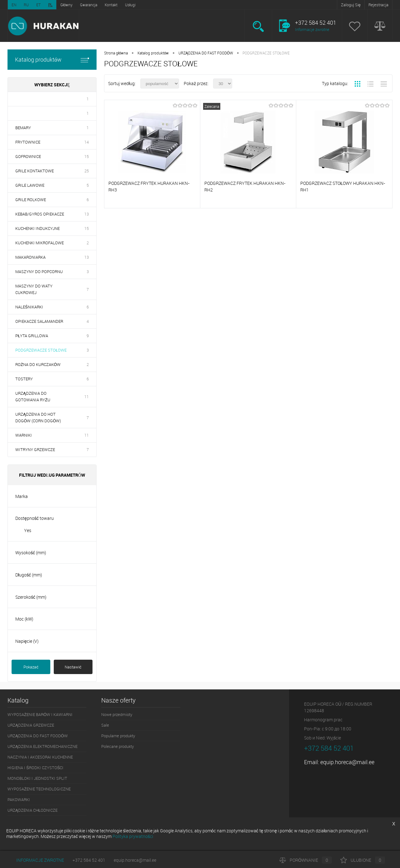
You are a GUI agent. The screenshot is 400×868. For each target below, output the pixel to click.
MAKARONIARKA (30, 257)
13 (87, 214)
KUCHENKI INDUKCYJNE (37, 228)
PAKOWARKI (19, 799)
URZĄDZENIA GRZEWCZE (31, 725)
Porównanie (306, 860)
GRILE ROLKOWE (31, 200)
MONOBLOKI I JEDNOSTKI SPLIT (37, 778)
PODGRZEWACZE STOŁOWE (41, 350)
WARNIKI (24, 435)
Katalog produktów (52, 60)
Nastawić (73, 667)
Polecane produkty (117, 746)
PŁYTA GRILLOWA (32, 336)
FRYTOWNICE (28, 142)
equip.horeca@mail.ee (347, 762)
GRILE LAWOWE (30, 185)
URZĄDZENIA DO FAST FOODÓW (206, 53)
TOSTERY (24, 379)
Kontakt (111, 5)
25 (87, 171)
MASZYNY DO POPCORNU (39, 272)
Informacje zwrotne (312, 29)
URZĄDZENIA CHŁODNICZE (32, 810)
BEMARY (23, 128)
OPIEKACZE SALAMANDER (39, 321)
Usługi (130, 5)
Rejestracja (378, 5)
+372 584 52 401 (89, 860)
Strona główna (116, 53)
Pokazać (31, 667)
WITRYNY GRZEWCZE (35, 449)
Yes (28, 530)
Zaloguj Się (351, 5)
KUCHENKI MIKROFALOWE (40, 243)
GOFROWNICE (28, 156)
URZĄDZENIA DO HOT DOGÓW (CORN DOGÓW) (38, 417)
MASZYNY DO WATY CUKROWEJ (34, 289)
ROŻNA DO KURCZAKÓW (38, 364)
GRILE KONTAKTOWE (35, 171)
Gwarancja (89, 5)
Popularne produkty (118, 736)
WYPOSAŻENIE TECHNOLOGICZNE (39, 789)
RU (26, 5)
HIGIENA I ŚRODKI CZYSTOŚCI (35, 768)
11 (87, 397)
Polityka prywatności (133, 836)
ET (38, 5)
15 (87, 156)
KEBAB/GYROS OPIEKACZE (40, 214)
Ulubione (363, 860)
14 (87, 142)
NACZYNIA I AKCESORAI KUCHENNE (40, 757)
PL (50, 5)
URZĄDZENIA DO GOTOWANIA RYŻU (33, 396)
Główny (66, 5)
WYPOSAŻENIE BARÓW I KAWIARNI (40, 714)
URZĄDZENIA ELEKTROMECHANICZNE (42, 746)
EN (14, 5)
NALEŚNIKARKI (29, 307)
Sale (105, 725)
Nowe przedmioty (117, 714)
